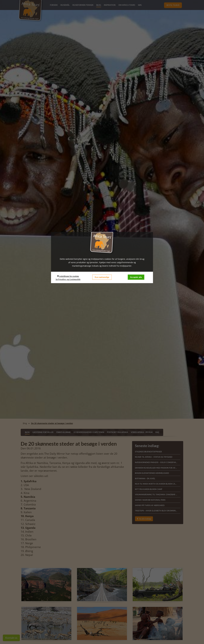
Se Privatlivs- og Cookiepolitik (68, 279)
